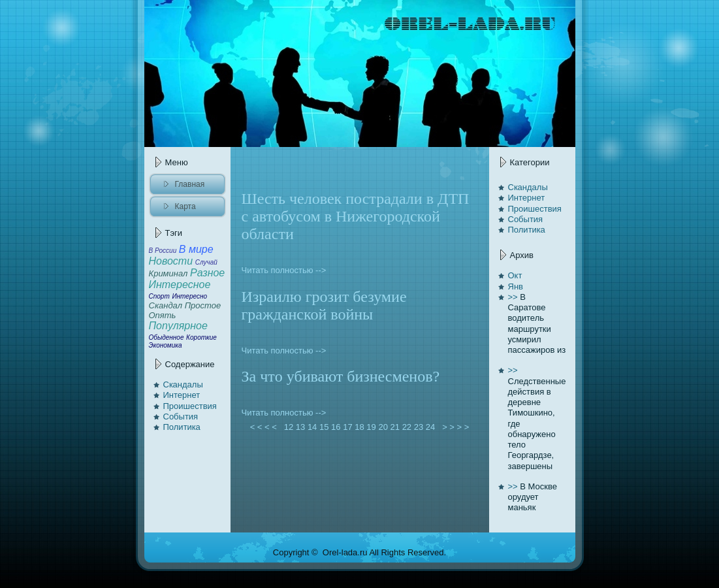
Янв (516, 286)
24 (430, 427)
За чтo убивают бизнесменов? (341, 376)
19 (371, 427)
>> (513, 297)
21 (395, 427)
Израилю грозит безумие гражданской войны (324, 305)
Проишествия (190, 406)
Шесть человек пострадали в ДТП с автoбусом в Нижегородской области (356, 216)
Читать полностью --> (284, 270)
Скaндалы (183, 384)
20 (383, 427)
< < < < (263, 427)
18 (359, 427)
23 (419, 427)
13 (300, 427)
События (181, 416)
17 (347, 427)
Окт (515, 275)
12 (289, 427)
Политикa (182, 427)
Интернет (182, 395)
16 (336, 427)
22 (407, 427)
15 (324, 427)
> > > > (456, 427)
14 (312, 427)
